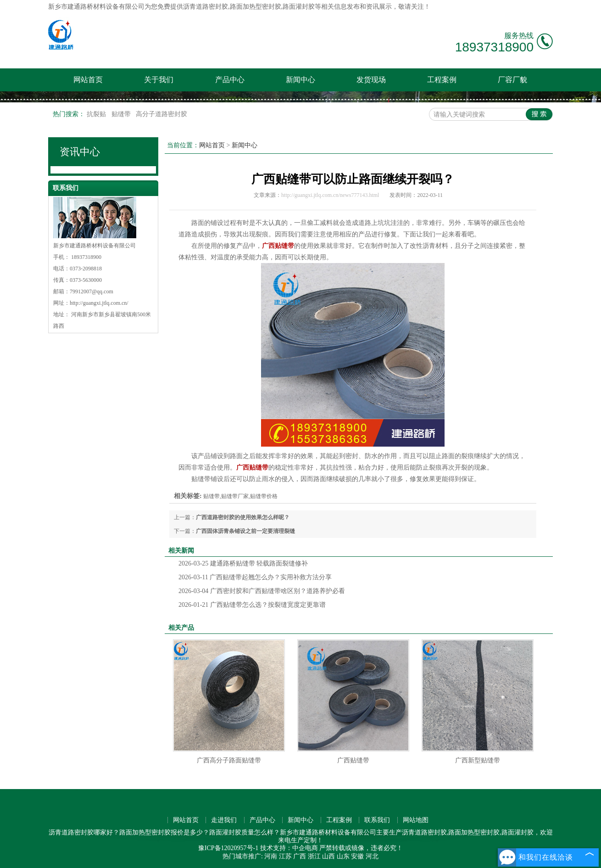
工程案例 (442, 80)
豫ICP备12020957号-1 (228, 848)
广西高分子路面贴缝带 (229, 760)
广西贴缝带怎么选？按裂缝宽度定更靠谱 (252, 605)
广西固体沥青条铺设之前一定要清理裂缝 (245, 531)
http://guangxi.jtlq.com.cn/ (99, 303)
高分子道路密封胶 (161, 114)
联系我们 (377, 820)
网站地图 (416, 820)
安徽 (357, 856)
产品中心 (230, 80)
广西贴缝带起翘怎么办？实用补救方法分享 (255, 577)
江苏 (285, 856)
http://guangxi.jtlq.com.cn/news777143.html (330, 195)
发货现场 (371, 80)
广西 (300, 856)
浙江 (314, 856)
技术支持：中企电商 (289, 848)
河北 (372, 856)
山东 (343, 856)
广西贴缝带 (353, 760)
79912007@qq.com (92, 291)
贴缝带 (122, 114)
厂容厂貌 (512, 80)
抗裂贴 (97, 114)
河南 (271, 856)
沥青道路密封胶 (206, 7)
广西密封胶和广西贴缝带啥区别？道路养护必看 (262, 591)
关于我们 (159, 80)
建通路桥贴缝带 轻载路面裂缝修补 (243, 563)
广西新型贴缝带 (478, 760)
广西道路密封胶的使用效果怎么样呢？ (243, 517)
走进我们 (224, 820)
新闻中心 (300, 80)
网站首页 (88, 80)
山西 (328, 856)
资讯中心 (80, 152)
